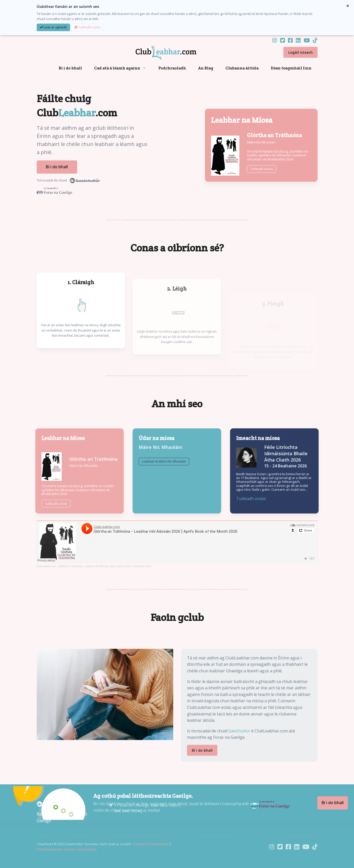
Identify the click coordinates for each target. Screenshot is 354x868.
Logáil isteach (300, 52)
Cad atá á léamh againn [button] (117, 68)
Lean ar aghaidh (53, 27)
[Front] (160, 52)
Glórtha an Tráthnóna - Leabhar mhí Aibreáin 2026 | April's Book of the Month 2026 (105, 566)
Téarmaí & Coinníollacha (150, 844)
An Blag (206, 68)
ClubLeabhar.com (47, 566)
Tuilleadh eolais (88, 27)
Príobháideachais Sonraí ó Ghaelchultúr (67, 849)
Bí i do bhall (70, 68)
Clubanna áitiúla (242, 68)
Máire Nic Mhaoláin (261, 142)
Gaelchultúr (239, 731)
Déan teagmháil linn (291, 68)
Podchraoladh (172, 68)
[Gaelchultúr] (52, 804)
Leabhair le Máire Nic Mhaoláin (164, 478)
